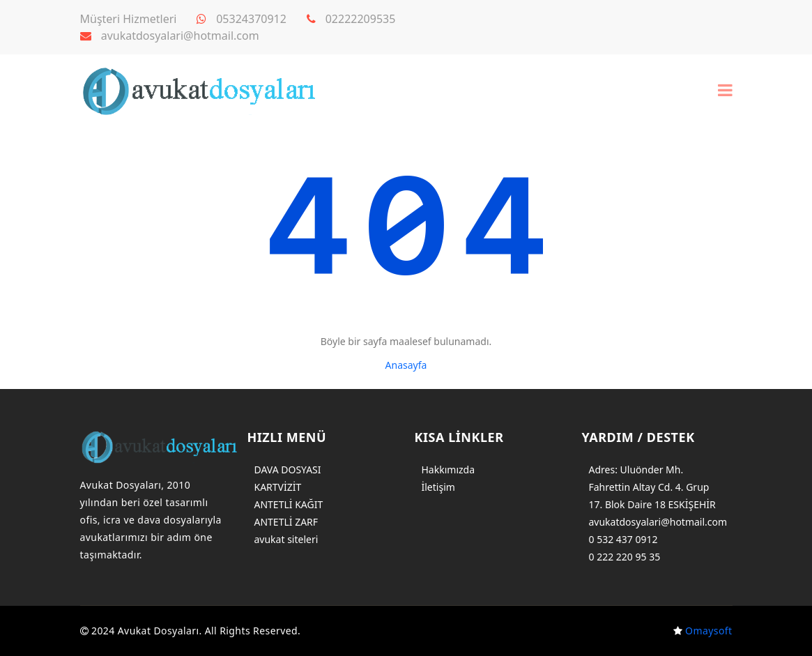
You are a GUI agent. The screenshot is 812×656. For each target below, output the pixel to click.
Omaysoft (708, 631)
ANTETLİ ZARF (286, 522)
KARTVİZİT (278, 487)
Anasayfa (406, 365)
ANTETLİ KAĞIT (289, 504)
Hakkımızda (449, 470)
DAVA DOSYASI (288, 470)
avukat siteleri (286, 539)
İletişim (438, 487)
